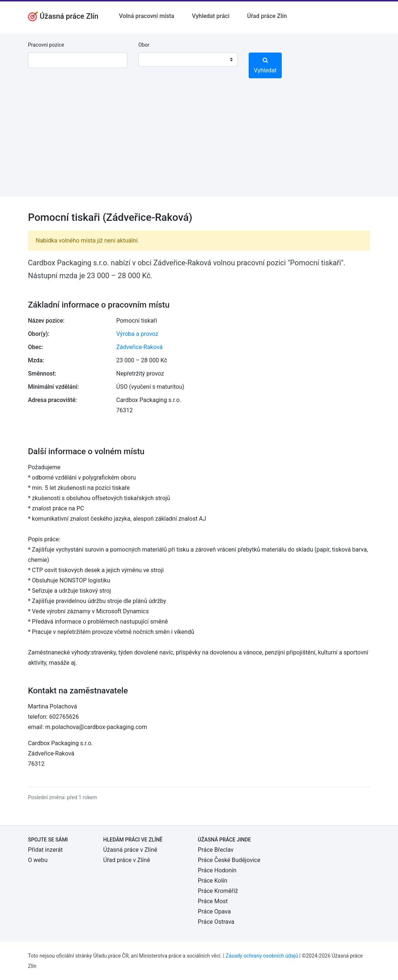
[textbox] (153, 60)
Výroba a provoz (137, 334)
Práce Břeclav (216, 850)
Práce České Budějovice (229, 860)
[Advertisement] (199, 145)
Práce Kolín (213, 881)
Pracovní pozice (46, 45)
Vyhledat (265, 65)
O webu (38, 860)
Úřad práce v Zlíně (127, 860)
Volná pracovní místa (146, 16)
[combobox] (188, 60)
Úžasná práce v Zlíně (130, 850)
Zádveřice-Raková (139, 347)
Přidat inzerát (45, 850)
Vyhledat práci (211, 16)
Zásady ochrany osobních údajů (262, 956)
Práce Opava (214, 911)
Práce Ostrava (216, 922)
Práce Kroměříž (218, 891)
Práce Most (213, 901)
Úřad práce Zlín (267, 16)
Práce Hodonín (217, 870)
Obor (144, 45)
